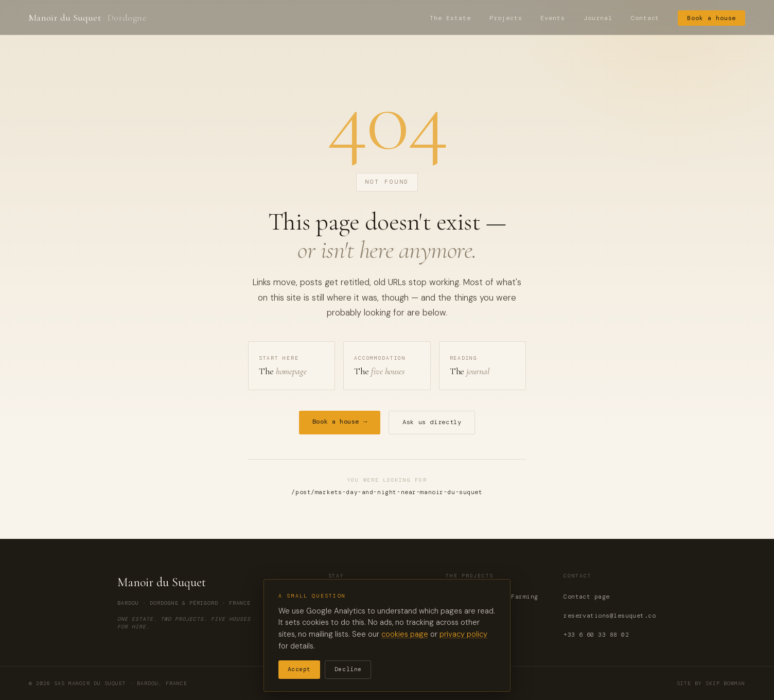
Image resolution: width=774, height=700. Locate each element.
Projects (506, 18)
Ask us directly (432, 422)
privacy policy (463, 634)
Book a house (711, 18)
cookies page (405, 634)
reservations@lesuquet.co (610, 616)
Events (553, 18)
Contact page (587, 597)
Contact (645, 18)
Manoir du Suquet (88, 17)
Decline (348, 669)
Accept (299, 669)
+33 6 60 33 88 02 (596, 635)
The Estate (450, 18)
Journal (598, 18)
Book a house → (340, 422)
